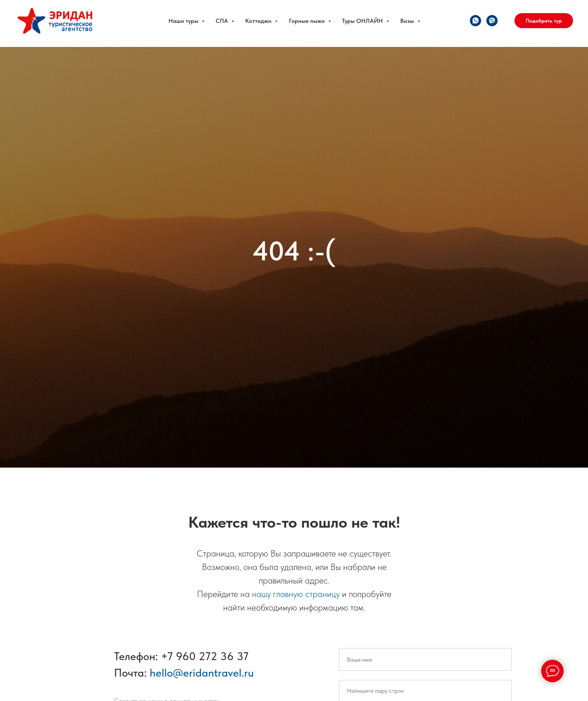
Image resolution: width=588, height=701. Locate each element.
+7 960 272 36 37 (205, 656)
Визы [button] (408, 21)
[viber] (492, 21)
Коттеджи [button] (259, 21)
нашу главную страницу (296, 594)
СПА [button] (223, 21)
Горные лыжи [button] (307, 21)
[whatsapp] (475, 21)
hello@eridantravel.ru (202, 672)
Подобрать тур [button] (544, 21)
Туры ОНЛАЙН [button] (363, 21)
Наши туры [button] (184, 21)
